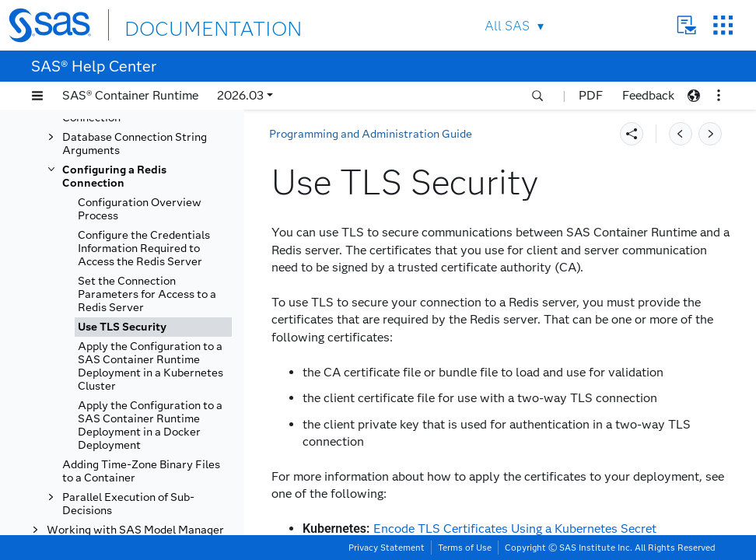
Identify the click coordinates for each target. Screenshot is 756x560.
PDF (591, 95)
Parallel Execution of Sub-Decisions (128, 504)
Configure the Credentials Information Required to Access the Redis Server (144, 248)
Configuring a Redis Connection (114, 177)
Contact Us (675, 25)
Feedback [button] (648, 95)
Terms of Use (465, 548)
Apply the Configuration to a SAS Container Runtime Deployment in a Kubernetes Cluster (150, 366)
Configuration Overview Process (140, 209)
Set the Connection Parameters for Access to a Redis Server (147, 294)
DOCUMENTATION (192, 24)
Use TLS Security (122, 327)
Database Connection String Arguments (135, 144)
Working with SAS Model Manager (135, 530)
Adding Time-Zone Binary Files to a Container (141, 471)
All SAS (496, 26)
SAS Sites (712, 25)
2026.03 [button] (240, 95)
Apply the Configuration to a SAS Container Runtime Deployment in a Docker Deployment (150, 425)
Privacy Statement (387, 548)
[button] (37, 96)
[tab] (153, 327)
